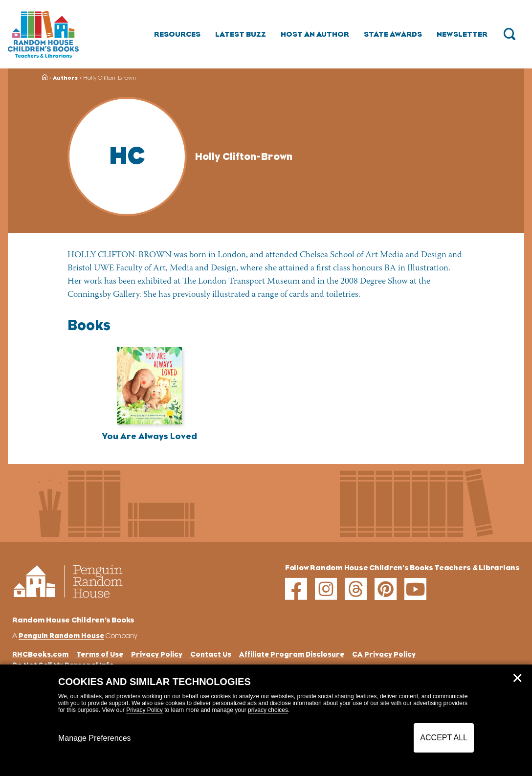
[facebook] (296, 589)
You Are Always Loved (150, 436)
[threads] (356, 589)
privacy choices (268, 710)
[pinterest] (386, 589)
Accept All (444, 738)
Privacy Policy (144, 710)
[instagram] (326, 589)
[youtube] (415, 589)
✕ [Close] (517, 678)
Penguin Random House (61, 635)
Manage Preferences (95, 738)
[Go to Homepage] (43, 34)
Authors (65, 78)
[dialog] (266, 720)
